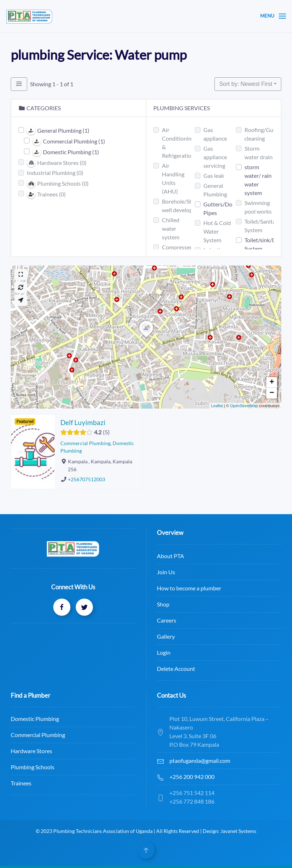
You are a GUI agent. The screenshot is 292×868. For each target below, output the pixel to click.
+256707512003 (86, 480)
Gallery (102, 636)
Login (100, 652)
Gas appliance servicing (215, 157)
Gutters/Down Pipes (222, 208)
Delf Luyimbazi (83, 422)
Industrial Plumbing (55, 173)
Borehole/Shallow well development (184, 206)
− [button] (272, 393)
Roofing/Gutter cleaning (264, 134)
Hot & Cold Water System (217, 231)
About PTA (107, 556)
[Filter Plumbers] (19, 84)
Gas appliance (215, 134)
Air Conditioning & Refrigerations (179, 143)
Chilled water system (171, 228)
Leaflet (217, 406)
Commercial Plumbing (85, 443)
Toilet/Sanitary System (263, 226)
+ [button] (272, 382)
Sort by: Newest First (246, 84)
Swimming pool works (258, 207)
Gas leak (214, 175)
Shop (99, 604)
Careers (103, 620)
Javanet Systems (247, 831)
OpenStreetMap (244, 406)
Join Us (102, 572)
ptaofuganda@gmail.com (125, 760)
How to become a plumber (125, 588)
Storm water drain (259, 153)
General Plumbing (215, 190)
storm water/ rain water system (258, 180)
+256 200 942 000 (117, 777)
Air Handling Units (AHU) (173, 178)
